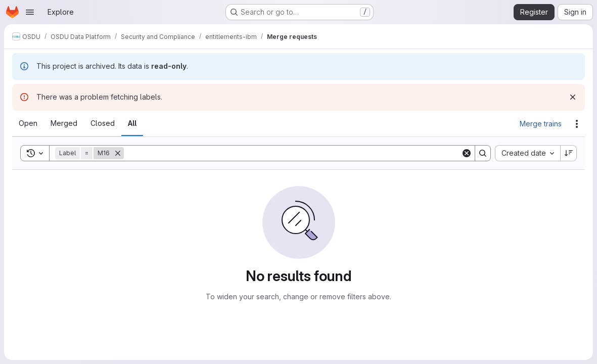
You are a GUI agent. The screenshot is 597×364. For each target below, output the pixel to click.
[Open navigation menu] (30, 12)
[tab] (28, 123)
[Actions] (577, 124)
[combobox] (527, 153)
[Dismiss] (573, 97)
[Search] (292, 153)
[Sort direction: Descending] (569, 153)
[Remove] (118, 153)
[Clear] (467, 153)
